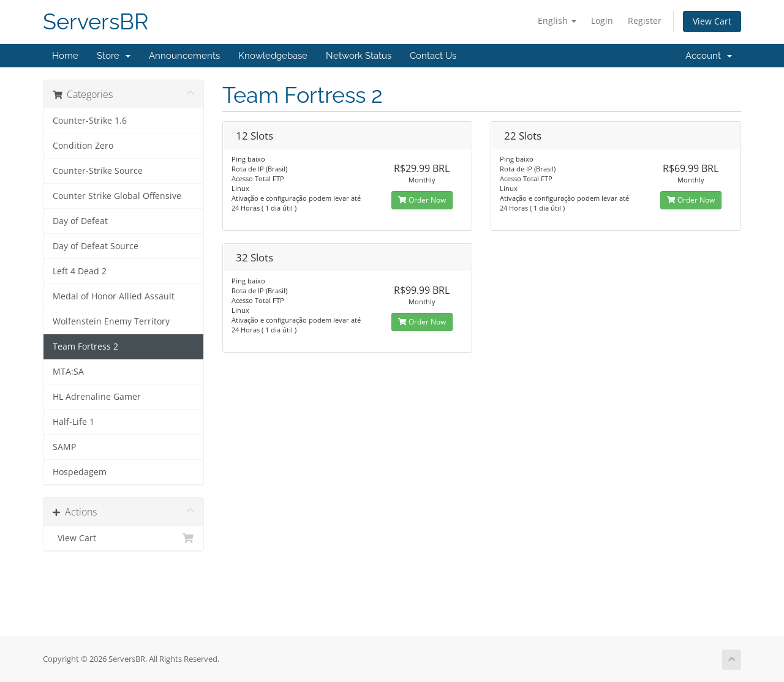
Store (114, 56)
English (557, 21)
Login (602, 21)
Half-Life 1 (73, 422)
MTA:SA (68, 372)
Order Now (422, 200)
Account (709, 56)
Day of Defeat (80, 221)
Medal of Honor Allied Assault (114, 296)
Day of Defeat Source (96, 246)
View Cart (712, 21)
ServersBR (96, 22)
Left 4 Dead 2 (80, 271)
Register (645, 21)
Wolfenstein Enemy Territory (111, 321)
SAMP (64, 447)
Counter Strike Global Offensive (117, 196)
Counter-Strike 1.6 (90, 121)
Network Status (359, 56)
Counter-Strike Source (98, 171)
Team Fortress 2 (85, 347)
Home (65, 56)
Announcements (184, 56)
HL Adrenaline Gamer (97, 397)
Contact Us (433, 56)
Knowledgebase (273, 56)
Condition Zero (83, 146)
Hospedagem (80, 472)
